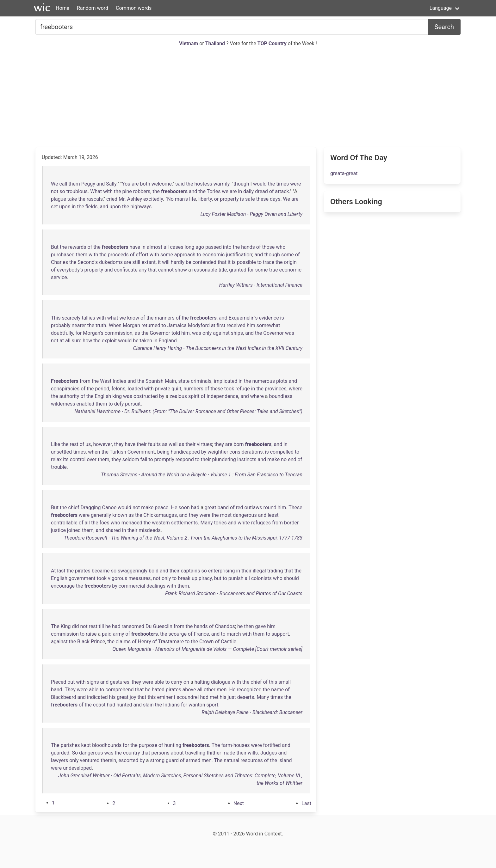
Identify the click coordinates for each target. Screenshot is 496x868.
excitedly (153, 199)
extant (148, 262)
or (217, 199)
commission (119, 333)
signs (93, 682)
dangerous (245, 515)
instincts (247, 459)
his (112, 697)
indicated (97, 697)
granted (238, 270)
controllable (64, 523)
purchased (63, 255)
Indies (119, 381)
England (167, 341)
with (108, 191)
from (85, 381)
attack (282, 191)
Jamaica (177, 325)
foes (104, 523)
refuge (243, 389)
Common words (134, 8)
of (272, 191)
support (280, 634)
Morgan (131, 325)
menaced (132, 523)
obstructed (146, 396)
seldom (131, 459)
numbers (193, 389)
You (126, 184)
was (197, 333)
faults (154, 444)
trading (275, 571)
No (170, 199)
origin (290, 262)
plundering (224, 459)
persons (160, 753)
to (199, 255)
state (184, 381)
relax (56, 459)
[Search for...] (232, 27)
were (295, 184)
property (229, 199)
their (142, 444)
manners (165, 318)
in (240, 191)
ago (200, 247)
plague (59, 199)
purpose (148, 745)
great (211, 507)
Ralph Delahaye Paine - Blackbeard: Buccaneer (252, 712)
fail (144, 459)
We (54, 184)
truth (101, 325)
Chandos (225, 626)
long (189, 247)
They (70, 690)
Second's (88, 262)
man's (181, 199)
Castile (229, 642)
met (214, 697)
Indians (171, 705)
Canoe (109, 507)
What (96, 191)
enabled (85, 404)
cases (177, 247)
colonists (261, 578)
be (188, 262)
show (181, 270)
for (251, 270)
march (234, 634)
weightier (218, 452)
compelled (282, 452)
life (193, 199)
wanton (197, 705)
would (260, 184)
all (166, 247)
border (291, 523)
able (159, 682)
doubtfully (62, 333)
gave (261, 626)
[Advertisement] (248, 97)
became (101, 571)
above (189, 690)
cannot (166, 270)
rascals (95, 199)
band (223, 507)
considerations (246, 452)
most (226, 515)
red (240, 507)
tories (220, 523)
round (270, 507)
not (55, 191)
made (229, 753)
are (135, 184)
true (274, 270)
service (59, 277)
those (268, 247)
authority (69, 396)
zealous (178, 396)
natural (231, 760)
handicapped (185, 452)
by (162, 396)
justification (239, 255)
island (285, 760)
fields (92, 207)
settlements (184, 523)
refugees (261, 523)
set (54, 207)
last (61, 571)
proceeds (118, 255)
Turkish (118, 452)
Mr (121, 199)
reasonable (205, 270)
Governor (160, 333)
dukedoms (111, 262)
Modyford (199, 325)
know (133, 318)
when (94, 452)
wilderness (63, 404)
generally (101, 515)
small (285, 682)
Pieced (59, 682)
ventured (90, 760)
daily (248, 191)
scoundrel (188, 697)
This (56, 318)
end (292, 459)
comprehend (119, 690)
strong (157, 760)
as (137, 333)
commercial (132, 586)
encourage (63, 586)
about (177, 753)
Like (56, 444)
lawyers (59, 760)
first (221, 325)
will (166, 262)
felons (118, 389)
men (222, 690)
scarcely (71, 318)
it (159, 262)
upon (65, 207)
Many (206, 523)
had (195, 507)
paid (107, 634)
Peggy (88, 184)
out (71, 682)
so (62, 191)
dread (261, 191)
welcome (162, 184)
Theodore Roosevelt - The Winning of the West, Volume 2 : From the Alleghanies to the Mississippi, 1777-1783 (183, 538)
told (176, 333)
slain (148, 705)
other (210, 690)
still (136, 262)
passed (214, 247)
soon (184, 507)
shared (113, 530)
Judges (269, 753)
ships (237, 333)
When (115, 325)
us (88, 444)
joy (133, 697)
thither (214, 753)
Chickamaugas (160, 515)
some (167, 255)
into (227, 247)
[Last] (306, 803)
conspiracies (65, 389)
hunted (124, 705)
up (195, 578)
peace (161, 507)
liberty (205, 199)
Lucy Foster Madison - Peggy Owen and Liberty (251, 214)
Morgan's (93, 333)
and (101, 184)
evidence (269, 318)
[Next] (239, 803)
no (284, 459)
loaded (135, 389)
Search (444, 27)
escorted (129, 760)
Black (83, 642)
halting (202, 682)
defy (119, 404)
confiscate (126, 270)
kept (86, 745)
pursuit (133, 404)
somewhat (268, 325)
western (161, 523)
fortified (272, 745)
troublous (77, 191)
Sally (111, 184)
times (282, 184)
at (213, 325)
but (218, 578)
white (244, 523)
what (113, 318)
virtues (204, 444)
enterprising (222, 571)
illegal (259, 571)
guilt (176, 389)
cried (112, 199)
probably (61, 325)
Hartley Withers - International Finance (261, 285)
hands (248, 247)
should (291, 578)
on (186, 682)
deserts (246, 697)
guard (172, 760)
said (180, 184)
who (281, 247)
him (251, 325)
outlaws (253, 507)
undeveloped (77, 768)
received (236, 325)
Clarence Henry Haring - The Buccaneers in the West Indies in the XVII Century (218, 348)
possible (246, 262)
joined (74, 530)
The (55, 626)
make (273, 459)
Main (170, 381)
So (75, 753)
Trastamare (171, 642)
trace (269, 262)
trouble (59, 467)
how (87, 341)
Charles (59, 262)
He (174, 507)
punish (236, 578)
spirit (194, 396)
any (143, 270)
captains (190, 571)
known (120, 515)
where (296, 389)
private (163, 389)
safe (250, 199)
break (184, 578)
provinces (276, 389)
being (163, 452)
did (76, 626)
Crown (207, 642)
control (78, 459)
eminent (166, 697)
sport (212, 705)
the (190, 184)
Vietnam (189, 43)
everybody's (70, 270)
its (66, 459)
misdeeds (149, 530)
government (82, 578)
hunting (173, 745)
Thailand (216, 43)
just (232, 697)
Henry (145, 642)
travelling (195, 753)
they (119, 444)
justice (58, 530)
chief (74, 507)
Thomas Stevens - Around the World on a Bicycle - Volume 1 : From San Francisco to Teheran (202, 475)
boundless (281, 396)
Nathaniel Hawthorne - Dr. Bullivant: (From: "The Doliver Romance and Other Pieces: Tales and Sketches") (188, 411)
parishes (70, 745)
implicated (226, 381)
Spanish (155, 381)
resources (251, 760)
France (201, 634)
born (239, 444)
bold (154, 571)
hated (158, 690)
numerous (263, 381)
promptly (164, 459)
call (63, 184)
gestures (120, 682)
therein (108, 760)
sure (77, 341)
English (103, 396)
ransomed (133, 626)
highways (141, 207)
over (92, 459)
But (55, 247)
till (101, 626)
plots (282, 381)
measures (139, 578)
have (135, 247)
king (117, 396)
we (225, 191)
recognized (249, 690)
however (103, 444)
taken (146, 341)
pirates (83, 571)
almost (155, 247)
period (102, 389)
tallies (88, 318)
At (53, 571)
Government (141, 452)
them (74, 184)
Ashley (135, 199)
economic (214, 255)
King (66, 626)
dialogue (221, 682)
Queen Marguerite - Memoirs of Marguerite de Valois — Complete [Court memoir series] (207, 649)
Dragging (91, 507)
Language (441, 8)
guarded (60, 753)
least (273, 515)
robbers (142, 191)
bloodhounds (107, 745)
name (277, 690)
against (221, 333)
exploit (109, 341)
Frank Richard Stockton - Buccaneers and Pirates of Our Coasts (234, 593)
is (242, 199)
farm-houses (236, 745)
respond (185, 459)
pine (127, 191)
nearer (79, 325)
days (275, 199)
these (262, 199)
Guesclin (162, 626)
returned (151, 325)
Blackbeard (64, 697)
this (273, 682)
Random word (93, 8)
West (106, 381)
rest (74, 444)
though (241, 184)
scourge (178, 634)
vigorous (118, 578)
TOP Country (272, 43)
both (145, 184)
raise (91, 634)
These (295, 507)
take (72, 199)
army (119, 634)
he (108, 626)
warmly (222, 184)
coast (99, 705)
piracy (205, 578)
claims (123, 642)
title (223, 270)
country (132, 753)
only (207, 333)
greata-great (344, 173)
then (249, 626)
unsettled (61, 452)
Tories (214, 191)
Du (149, 626)
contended (204, 262)
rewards (77, 247)
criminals (201, 381)
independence (222, 396)
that (222, 262)
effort (142, 255)
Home (62, 8)
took (229, 389)
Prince (98, 642)
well (173, 444)
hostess (203, 184)
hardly (178, 262)
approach (185, 255)
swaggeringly (133, 571)
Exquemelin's (243, 318)
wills (253, 753)
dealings (156, 586)
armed (193, 760)
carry (177, 682)
